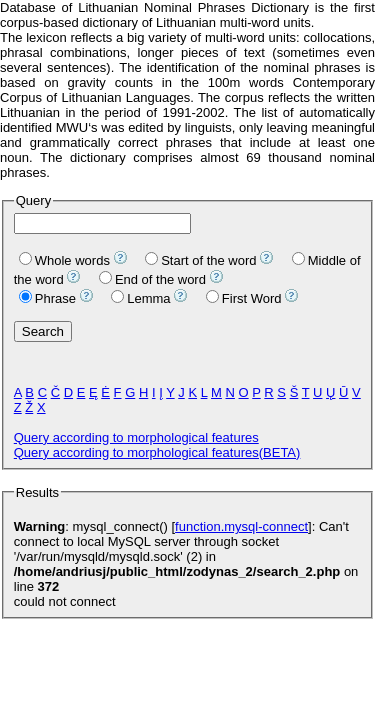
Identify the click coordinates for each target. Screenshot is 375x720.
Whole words (64, 260)
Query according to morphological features (136, 437)
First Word (244, 298)
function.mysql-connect (241, 526)
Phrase (47, 298)
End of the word (152, 279)
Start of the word (200, 260)
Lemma (140, 298)
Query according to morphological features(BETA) (157, 452)
